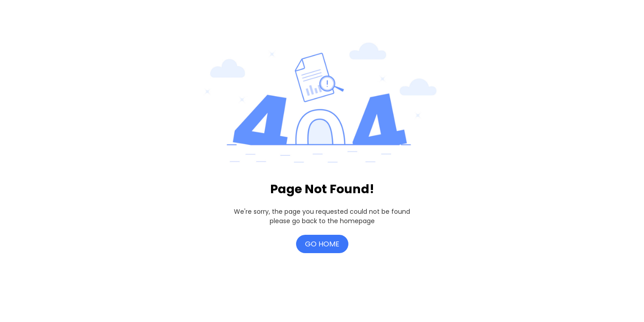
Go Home (322, 244)
